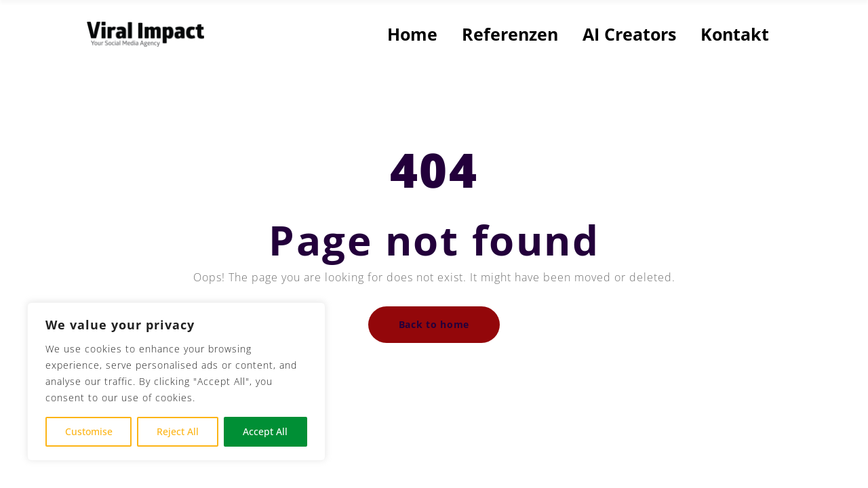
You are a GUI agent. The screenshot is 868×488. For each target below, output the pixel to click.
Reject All (178, 431)
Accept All (265, 431)
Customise (89, 431)
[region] (176, 382)
